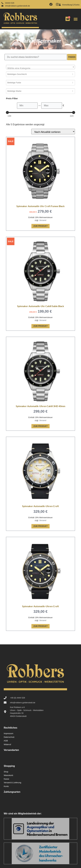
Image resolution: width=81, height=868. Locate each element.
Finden (72, 57)
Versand (43, 220)
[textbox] (40, 68)
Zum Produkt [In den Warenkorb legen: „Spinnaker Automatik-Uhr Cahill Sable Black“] (40, 326)
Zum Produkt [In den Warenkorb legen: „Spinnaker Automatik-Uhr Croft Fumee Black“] (40, 226)
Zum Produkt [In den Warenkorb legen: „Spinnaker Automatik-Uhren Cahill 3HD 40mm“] (40, 426)
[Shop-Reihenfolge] (53, 132)
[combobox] (40, 67)
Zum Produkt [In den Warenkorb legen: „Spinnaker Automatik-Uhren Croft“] (40, 526)
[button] (76, 19)
